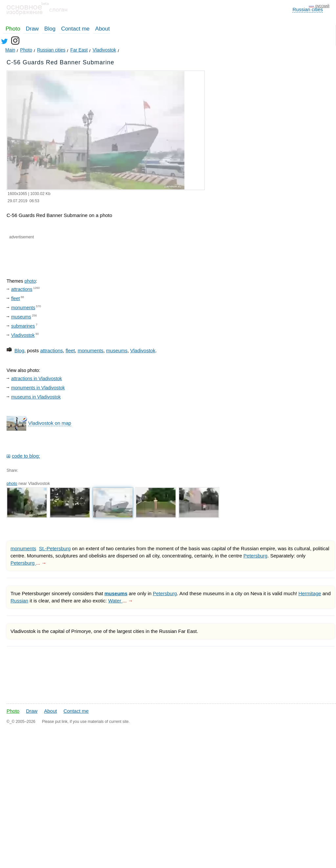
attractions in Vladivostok (37, 379)
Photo (13, 29)
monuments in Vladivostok (38, 388)
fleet (15, 298)
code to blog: (26, 456)
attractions (22, 289)
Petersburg (255, 556)
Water (115, 601)
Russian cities (308, 9)
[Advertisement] (85, 253)
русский (322, 6)
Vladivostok (23, 335)
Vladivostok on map (50, 423)
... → (41, 563)
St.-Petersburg (55, 548)
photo (30, 281)
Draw (32, 29)
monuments (23, 308)
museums (21, 317)
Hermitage (310, 593)
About (102, 29)
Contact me (75, 29)
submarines (23, 326)
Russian (19, 601)
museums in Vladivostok (36, 397)
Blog (50, 29)
